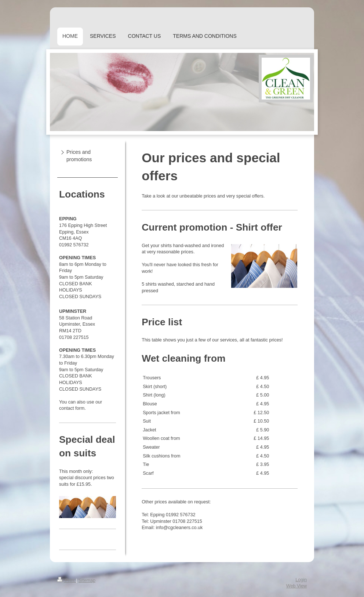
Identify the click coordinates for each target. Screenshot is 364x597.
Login (301, 580)
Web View (296, 586)
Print (67, 580)
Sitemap (87, 580)
